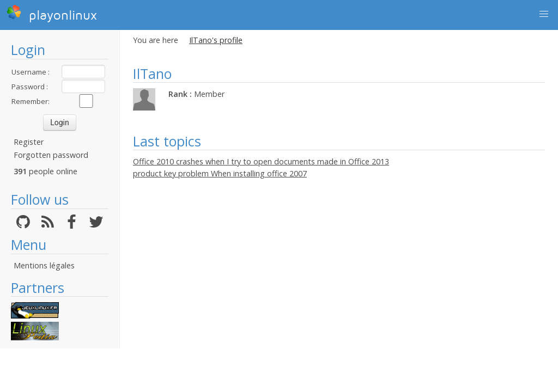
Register (29, 142)
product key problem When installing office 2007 (220, 173)
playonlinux (52, 14)
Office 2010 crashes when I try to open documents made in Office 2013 (261, 161)
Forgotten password (51, 155)
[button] (544, 14)
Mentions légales (44, 265)
